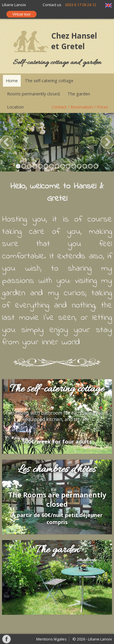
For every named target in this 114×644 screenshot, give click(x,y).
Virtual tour (21, 14)
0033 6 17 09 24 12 (81, 5)
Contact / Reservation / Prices (80, 107)
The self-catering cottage (49, 81)
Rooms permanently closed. (34, 94)
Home (12, 81)
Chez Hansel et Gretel (74, 41)
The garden (79, 94)
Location (15, 107)
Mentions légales (51, 639)
